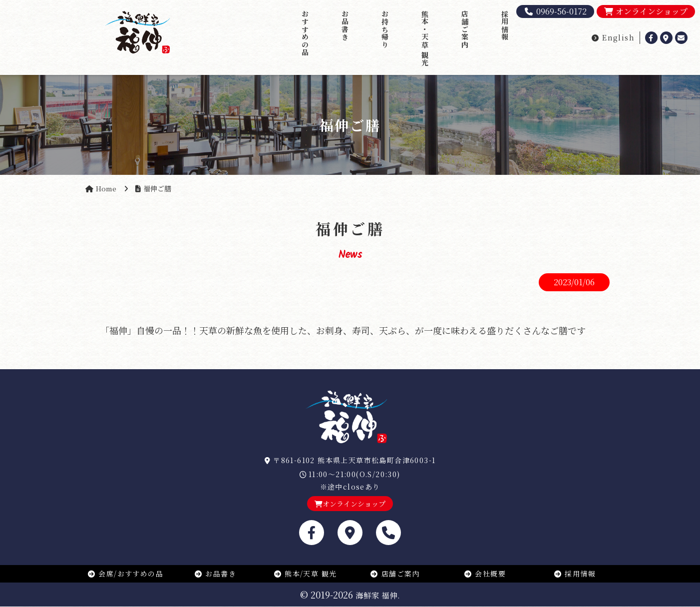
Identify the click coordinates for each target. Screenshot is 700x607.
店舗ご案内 (465, 29)
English (613, 37)
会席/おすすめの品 (125, 574)
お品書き (345, 25)
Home (107, 188)
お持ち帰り (385, 29)
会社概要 (485, 574)
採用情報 (505, 25)
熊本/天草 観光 (305, 574)
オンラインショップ (646, 11)
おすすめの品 (305, 33)
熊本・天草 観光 (425, 38)
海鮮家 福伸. (378, 595)
